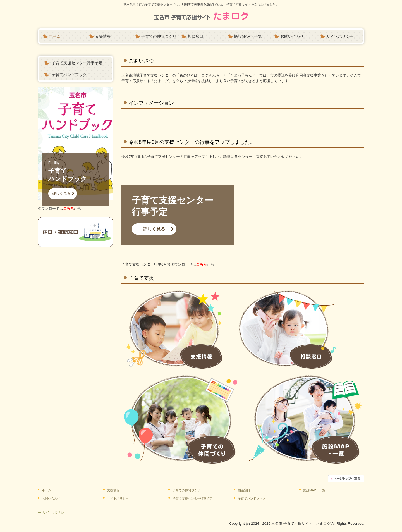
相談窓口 (195, 36)
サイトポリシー (340, 36)
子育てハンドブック (69, 75)
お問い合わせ (292, 36)
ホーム (55, 36)
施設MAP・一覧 (248, 36)
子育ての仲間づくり (159, 36)
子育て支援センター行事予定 (77, 63)
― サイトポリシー (53, 512)
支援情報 (103, 36)
